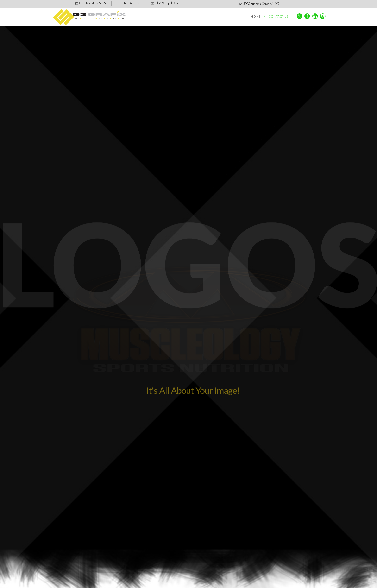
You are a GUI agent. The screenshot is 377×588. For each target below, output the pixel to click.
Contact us (279, 17)
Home (256, 17)
